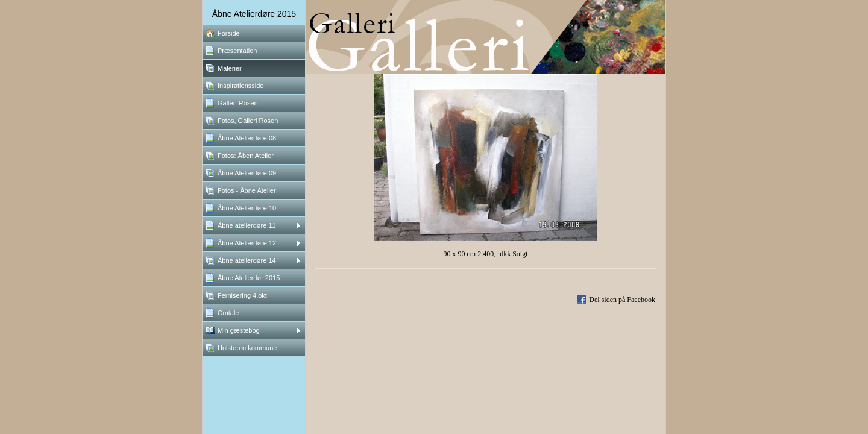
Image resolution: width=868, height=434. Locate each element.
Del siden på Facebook (622, 300)
